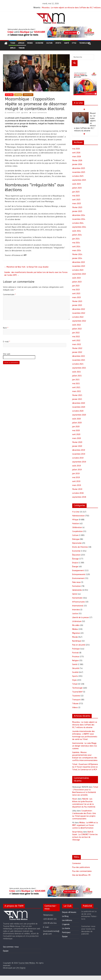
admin (26, 113)
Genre (75, 594)
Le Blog (65, 916)
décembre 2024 (79, 215)
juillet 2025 (77, 188)
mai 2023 (76, 290)
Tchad (13, 43)
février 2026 (77, 161)
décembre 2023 (79, 262)
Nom (6, 328)
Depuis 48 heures (69, 912)
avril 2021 (76, 387)
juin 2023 (76, 286)
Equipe (6, 951)
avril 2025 (76, 200)
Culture (49, 43)
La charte (66, 928)
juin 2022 (76, 333)
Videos (75, 708)
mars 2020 (77, 438)
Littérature (77, 621)
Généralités (28, 95)
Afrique (21, 43)
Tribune (21, 48)
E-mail (7, 342)
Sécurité (76, 668)
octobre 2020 (78, 411)
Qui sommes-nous (11, 947)
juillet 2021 (77, 376)
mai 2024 (76, 243)
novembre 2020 (79, 407)
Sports (58, 43)
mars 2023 (77, 297)
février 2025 (77, 207)
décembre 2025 (79, 168)
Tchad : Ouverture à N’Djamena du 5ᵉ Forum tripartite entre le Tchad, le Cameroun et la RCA (85, 767)
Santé (66, 43)
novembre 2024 (79, 219)
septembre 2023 (79, 274)
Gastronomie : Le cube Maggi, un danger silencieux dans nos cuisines (85, 746)
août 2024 (77, 231)
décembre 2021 (79, 356)
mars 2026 (77, 157)
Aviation (76, 524)
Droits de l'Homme (80, 547)
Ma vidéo (76, 625)
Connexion (77, 863)
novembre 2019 (79, 454)
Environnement (78, 578)
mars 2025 (77, 204)
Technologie (84, 43)
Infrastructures (79, 602)
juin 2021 (76, 380)
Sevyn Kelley (77, 832)
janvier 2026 (77, 164)
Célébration (77, 527)
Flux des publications (81, 867)
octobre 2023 (78, 270)
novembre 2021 (79, 360)
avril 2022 (76, 341)
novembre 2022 (79, 313)
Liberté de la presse (80, 618)
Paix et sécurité (79, 645)
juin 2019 (76, 474)
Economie (39, 43)
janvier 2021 (77, 399)
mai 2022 (76, 337)
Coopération (77, 531)
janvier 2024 (77, 258)
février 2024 (77, 254)
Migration (76, 633)
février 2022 (77, 348)
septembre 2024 (79, 227)
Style (74, 43)
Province (76, 657)
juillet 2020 (77, 423)
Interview (76, 610)
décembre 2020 (79, 403)
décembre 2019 (79, 450)
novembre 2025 (79, 172)
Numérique (77, 641)
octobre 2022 (78, 317)
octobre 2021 (78, 364)
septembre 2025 (79, 180)
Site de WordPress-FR (81, 875)
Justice (75, 614)
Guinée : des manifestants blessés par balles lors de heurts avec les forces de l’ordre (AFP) (36, 274)
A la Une (9, 95)
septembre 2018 (79, 497)
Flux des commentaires (82, 871)
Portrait (75, 653)
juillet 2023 (77, 282)
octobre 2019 (78, 458)
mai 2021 (76, 384)
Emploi (13, 48)
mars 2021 (77, 391)
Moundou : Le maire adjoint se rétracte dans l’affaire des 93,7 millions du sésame (85, 725)
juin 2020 (76, 427)
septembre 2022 (79, 321)
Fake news (76, 582)
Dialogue (76, 539)
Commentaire (9, 295)
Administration (78, 516)
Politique (76, 649)
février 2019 (77, 489)
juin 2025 (76, 192)
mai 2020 (76, 431)
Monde (30, 43)
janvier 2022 (77, 352)
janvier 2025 (77, 211)
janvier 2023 (77, 305)
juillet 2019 (77, 470)
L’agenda (66, 924)
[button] (50, 32)
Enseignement (78, 571)
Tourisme (76, 696)
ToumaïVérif (77, 692)
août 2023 (77, 278)
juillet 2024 (77, 235)
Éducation (76, 555)
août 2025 (77, 184)
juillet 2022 (77, 329)
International (78, 606)
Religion (75, 661)
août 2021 (77, 372)
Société (75, 672)
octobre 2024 (78, 223)
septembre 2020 (79, 415)
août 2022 (77, 325)
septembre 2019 (79, 462)
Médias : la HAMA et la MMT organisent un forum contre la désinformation (85, 825)
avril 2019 (76, 481)
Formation (77, 586)
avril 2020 (76, 434)
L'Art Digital (21, 968)
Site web (7, 354)
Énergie (75, 567)
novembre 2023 (79, 266)
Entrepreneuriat (79, 574)
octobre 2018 (78, 493)
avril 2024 (76, 247)
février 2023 (77, 301)
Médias (75, 629)
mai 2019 (76, 478)
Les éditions (67, 920)
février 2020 (77, 442)
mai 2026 (76, 149)
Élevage (75, 559)
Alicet (75, 799)
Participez (66, 932)
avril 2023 (76, 294)
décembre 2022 (79, 309)
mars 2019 (77, 485)
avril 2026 (76, 153)
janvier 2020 (77, 446)
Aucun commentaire (38, 113)
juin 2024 (76, 239)
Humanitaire (77, 598)
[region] (50, 32)
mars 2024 (77, 251)
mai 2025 (76, 196)
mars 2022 (77, 344)
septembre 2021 (79, 368)
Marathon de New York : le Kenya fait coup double (26, 267)
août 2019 (77, 466)
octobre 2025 (78, 176)
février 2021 (77, 395)
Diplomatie (77, 543)
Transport (76, 700)
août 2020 (77, 419)
